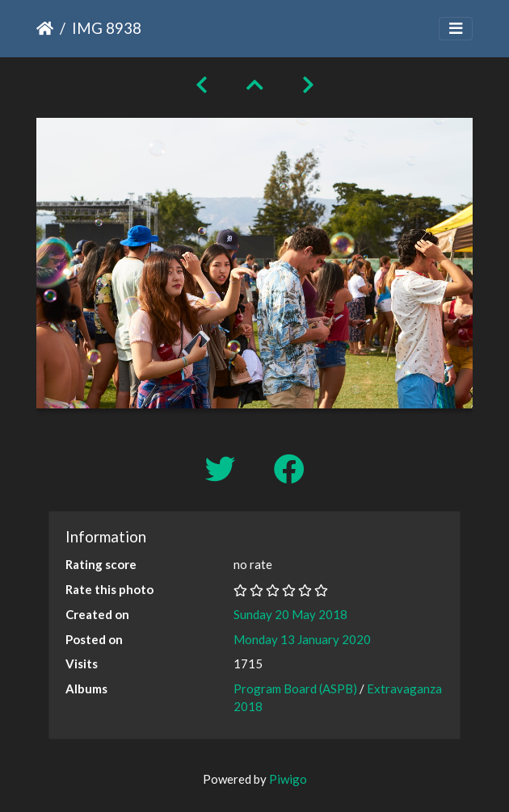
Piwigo (288, 779)
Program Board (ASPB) (295, 689)
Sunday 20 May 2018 (290, 614)
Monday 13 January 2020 (302, 639)
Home (45, 28)
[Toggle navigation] (456, 29)
